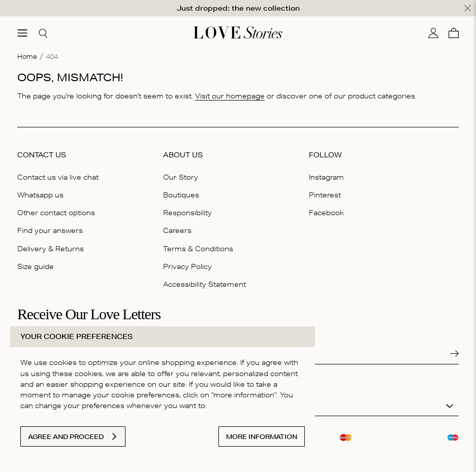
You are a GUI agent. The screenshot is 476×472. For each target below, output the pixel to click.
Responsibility (187, 212)
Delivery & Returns (51, 248)
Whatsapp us (40, 194)
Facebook (326, 212)
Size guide (36, 266)
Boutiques (181, 194)
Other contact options (56, 212)
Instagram (326, 177)
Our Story (181, 177)
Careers (177, 230)
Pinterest (325, 194)
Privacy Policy (187, 266)
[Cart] (454, 32)
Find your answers (50, 230)
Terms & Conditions (198, 248)
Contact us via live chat (58, 177)
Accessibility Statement (204, 284)
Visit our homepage (230, 95)
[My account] (433, 32)
